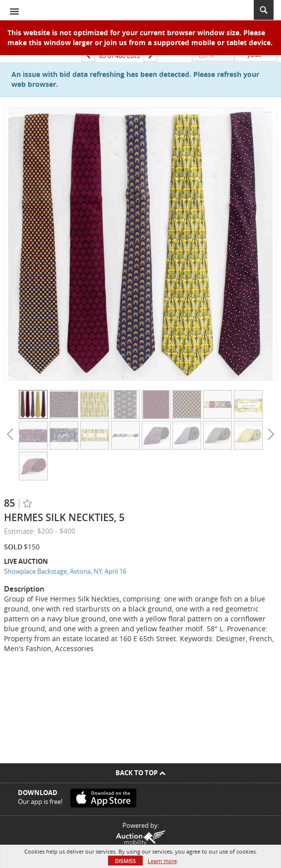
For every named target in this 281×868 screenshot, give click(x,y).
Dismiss (125, 861)
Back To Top (140, 773)
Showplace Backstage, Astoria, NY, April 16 (65, 571)
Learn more (162, 861)
